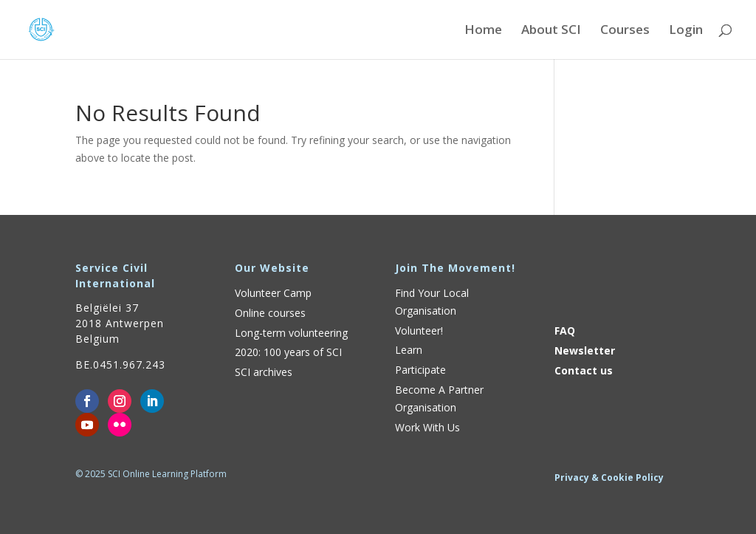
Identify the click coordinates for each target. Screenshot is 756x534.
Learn (409, 350)
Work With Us (427, 427)
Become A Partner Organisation (439, 398)
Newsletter (585, 350)
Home (483, 31)
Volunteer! (419, 331)
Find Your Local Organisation (432, 302)
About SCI (551, 31)
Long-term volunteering (291, 333)
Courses (625, 31)
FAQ (565, 331)
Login (686, 31)
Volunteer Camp (273, 293)
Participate (420, 370)
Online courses (270, 313)
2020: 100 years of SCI (288, 352)
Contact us (584, 370)
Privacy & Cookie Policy (609, 477)
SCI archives (264, 372)
